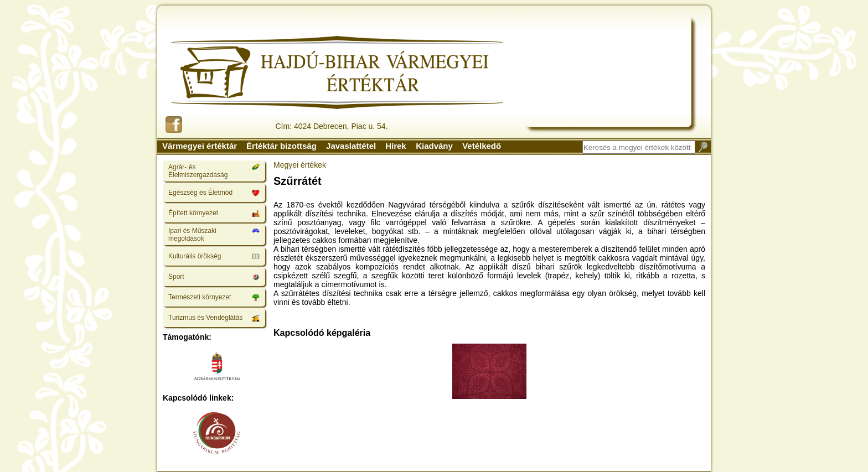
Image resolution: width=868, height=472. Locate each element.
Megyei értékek (300, 165)
